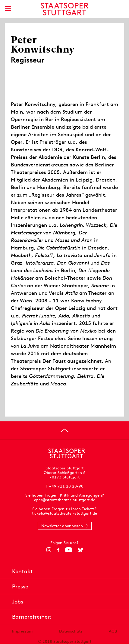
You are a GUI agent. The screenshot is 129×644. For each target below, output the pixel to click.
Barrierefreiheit (32, 617)
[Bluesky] (80, 550)
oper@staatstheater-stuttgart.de (65, 500)
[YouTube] (69, 550)
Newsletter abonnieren (62, 526)
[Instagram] (49, 550)
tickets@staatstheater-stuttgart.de (64, 513)
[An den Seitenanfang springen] (64, 430)
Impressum (22, 631)
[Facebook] (58, 550)
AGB (113, 631)
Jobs (18, 602)
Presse (20, 586)
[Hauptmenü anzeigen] (8, 9)
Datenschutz (71, 631)
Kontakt (22, 571)
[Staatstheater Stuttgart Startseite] (65, 9)
